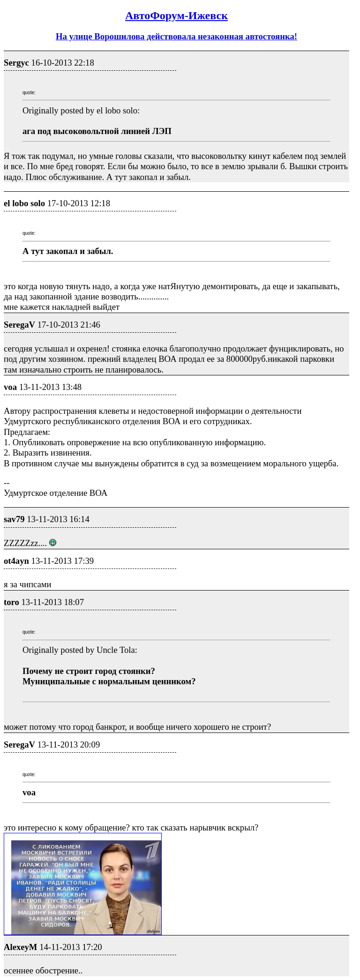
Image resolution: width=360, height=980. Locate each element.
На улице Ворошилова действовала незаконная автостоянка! (176, 36)
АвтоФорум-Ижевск (176, 15)
